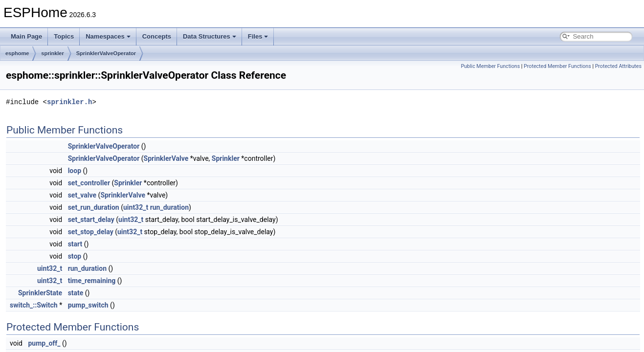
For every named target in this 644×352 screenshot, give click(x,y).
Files (258, 36)
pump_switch (88, 305)
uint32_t (136, 207)
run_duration (169, 207)
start (75, 244)
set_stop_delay (91, 232)
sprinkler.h (69, 102)
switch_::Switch (34, 305)
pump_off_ (44, 343)
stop (75, 256)
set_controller (89, 183)
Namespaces (108, 36)
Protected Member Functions (557, 66)
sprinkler (52, 53)
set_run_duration (94, 207)
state (76, 293)
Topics (64, 36)
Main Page (26, 36)
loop (75, 171)
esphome (17, 53)
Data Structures (210, 36)
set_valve (82, 195)
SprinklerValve (166, 158)
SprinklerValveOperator (106, 53)
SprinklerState (40, 293)
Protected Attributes (618, 66)
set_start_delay (91, 220)
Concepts (157, 36)
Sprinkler (226, 158)
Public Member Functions (490, 66)
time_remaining (92, 281)
